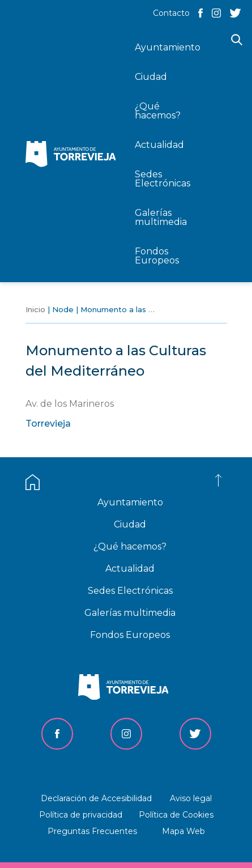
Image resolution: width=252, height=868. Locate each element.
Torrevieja (48, 424)
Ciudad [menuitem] (151, 77)
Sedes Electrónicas (130, 591)
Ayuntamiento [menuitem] (168, 47)
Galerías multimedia (130, 613)
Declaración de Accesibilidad (96, 798)
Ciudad (130, 524)
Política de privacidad (81, 815)
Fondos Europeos (130, 635)
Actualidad (130, 569)
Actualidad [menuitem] (159, 145)
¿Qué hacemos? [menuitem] (158, 111)
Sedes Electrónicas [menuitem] (163, 179)
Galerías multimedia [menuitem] (161, 217)
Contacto (171, 13)
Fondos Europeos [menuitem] (157, 256)
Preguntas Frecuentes (92, 831)
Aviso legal (191, 798)
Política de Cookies (176, 815)
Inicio (35, 309)
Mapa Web (183, 831)
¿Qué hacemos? (130, 546)
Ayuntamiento (130, 502)
